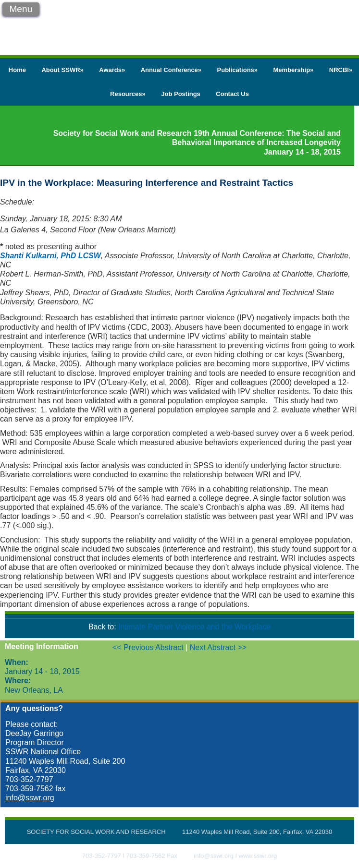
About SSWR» (62, 70)
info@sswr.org (30, 798)
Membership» (294, 70)
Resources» (128, 94)
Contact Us (232, 94)
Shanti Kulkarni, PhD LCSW (50, 256)
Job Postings (181, 94)
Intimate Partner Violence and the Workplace (194, 627)
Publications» (238, 70)
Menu (21, 9)
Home (17, 70)
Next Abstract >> (218, 647)
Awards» (112, 70)
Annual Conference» (171, 70)
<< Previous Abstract (149, 647)
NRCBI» (341, 70)
